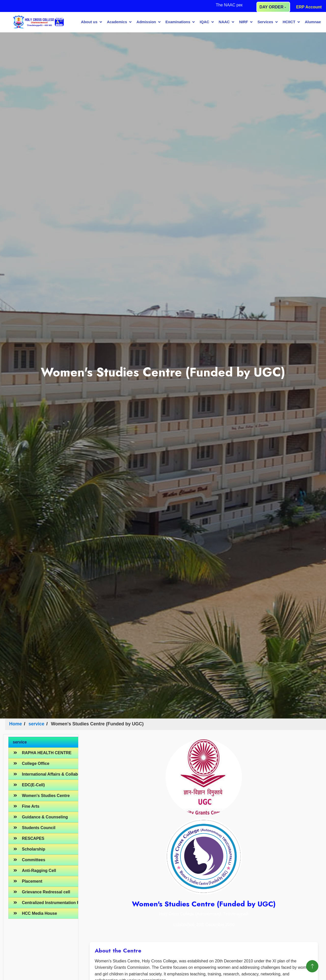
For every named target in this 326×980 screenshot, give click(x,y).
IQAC (205, 22)
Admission (146, 22)
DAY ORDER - (273, 7)
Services (265, 22)
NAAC (224, 22)
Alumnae (313, 22)
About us (89, 22)
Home (16, 724)
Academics (117, 22)
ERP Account (309, 7)
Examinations (178, 22)
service (36, 724)
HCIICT (289, 22)
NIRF (244, 22)
